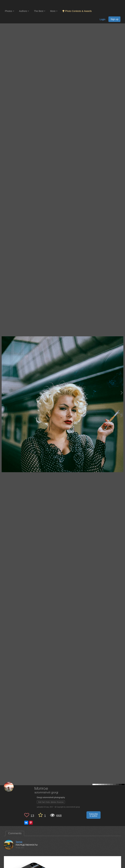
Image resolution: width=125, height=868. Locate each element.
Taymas (19, 842)
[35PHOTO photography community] (18, 4)
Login (102, 19)
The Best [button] (40, 11)
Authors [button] (24, 11)
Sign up (114, 19)
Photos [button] (10, 11)
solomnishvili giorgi (46, 793)
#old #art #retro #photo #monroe (51, 802)
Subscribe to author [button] (94, 815)
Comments (15, 833)
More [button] (54, 11)
